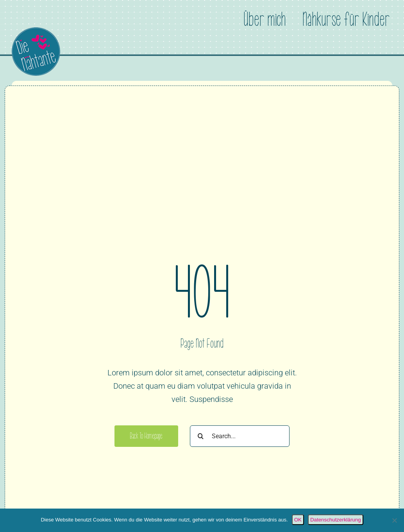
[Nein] (394, 520)
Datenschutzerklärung (336, 520)
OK (298, 520)
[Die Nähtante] (36, 31)
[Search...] (240, 436)
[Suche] (201, 436)
